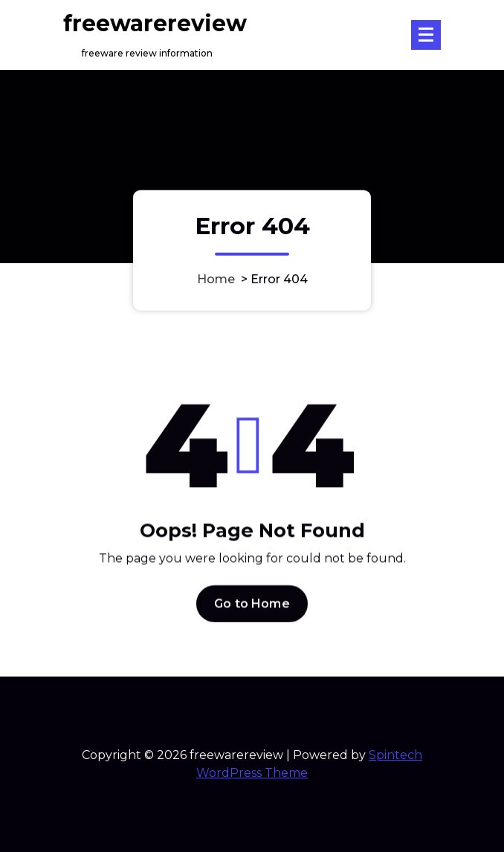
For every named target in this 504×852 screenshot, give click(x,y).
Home (216, 278)
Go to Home (252, 609)
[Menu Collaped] (426, 35)
